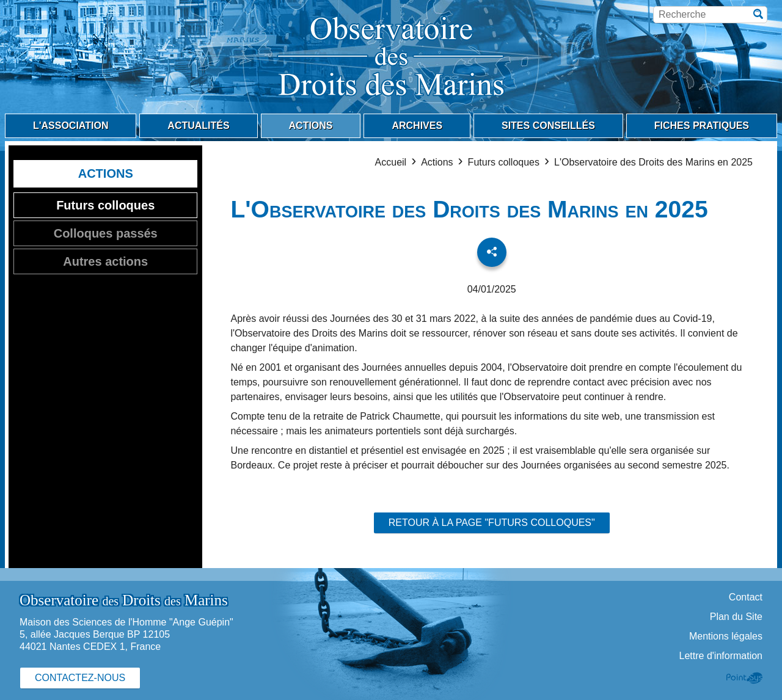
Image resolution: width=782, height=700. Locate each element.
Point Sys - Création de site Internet (744, 678)
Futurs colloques (504, 162)
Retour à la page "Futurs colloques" (492, 523)
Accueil (391, 162)
